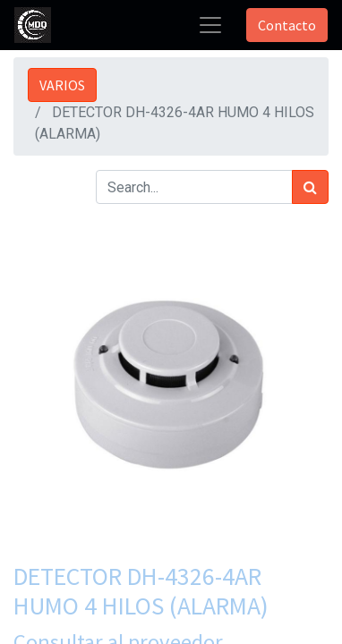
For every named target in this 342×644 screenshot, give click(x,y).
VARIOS (62, 85)
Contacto (287, 25)
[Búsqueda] (310, 187)
